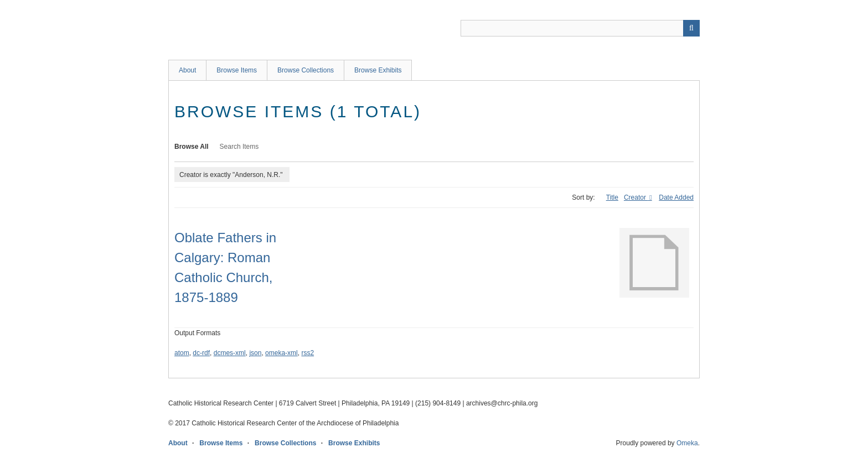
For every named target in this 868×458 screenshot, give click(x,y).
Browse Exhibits (378, 70)
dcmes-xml (230, 353)
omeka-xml (281, 353)
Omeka (687, 443)
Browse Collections (306, 70)
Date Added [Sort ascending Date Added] (676, 197)
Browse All (192, 147)
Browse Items (237, 70)
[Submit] (691, 28)
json (255, 353)
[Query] (580, 28)
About (187, 70)
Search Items (239, 147)
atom (182, 353)
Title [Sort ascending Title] (612, 197)
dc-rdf (201, 353)
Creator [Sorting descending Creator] (636, 197)
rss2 (308, 353)
